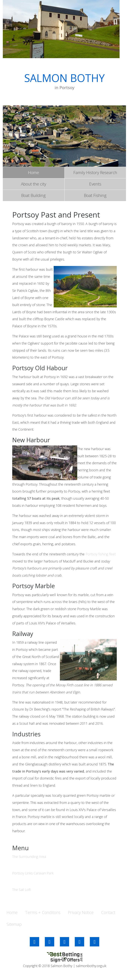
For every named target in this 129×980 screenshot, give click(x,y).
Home (34, 172)
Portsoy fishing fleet (101, 554)
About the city (34, 184)
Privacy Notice (81, 912)
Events (95, 184)
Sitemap (14, 924)
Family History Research (95, 172)
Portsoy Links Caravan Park (33, 873)
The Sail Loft (21, 890)
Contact (108, 912)
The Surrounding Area (29, 857)
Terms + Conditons (43, 912)
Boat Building (34, 195)
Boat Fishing (95, 195)
